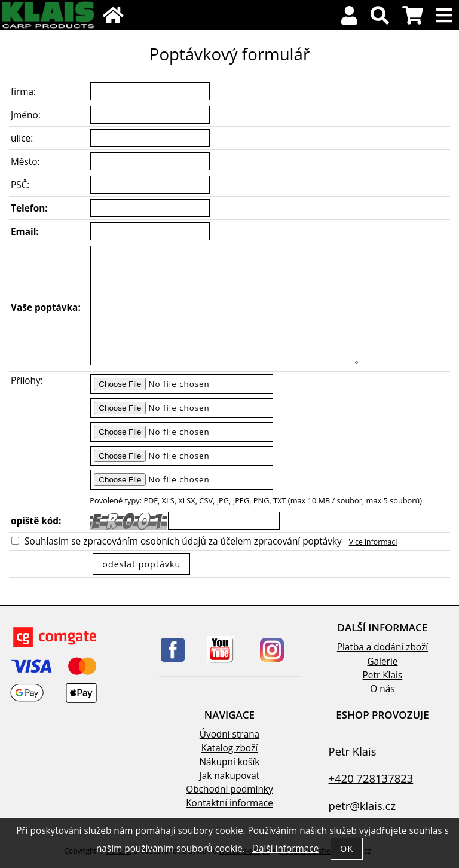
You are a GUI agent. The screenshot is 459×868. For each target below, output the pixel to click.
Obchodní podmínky (229, 789)
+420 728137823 (371, 778)
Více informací (373, 542)
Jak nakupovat (229, 776)
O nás (382, 689)
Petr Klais (383, 675)
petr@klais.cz (362, 806)
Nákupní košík (230, 762)
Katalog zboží (229, 748)
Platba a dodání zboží (382, 647)
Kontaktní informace (229, 803)
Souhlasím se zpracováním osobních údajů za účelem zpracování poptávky (183, 541)
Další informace (285, 849)
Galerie (382, 661)
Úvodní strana (229, 734)
